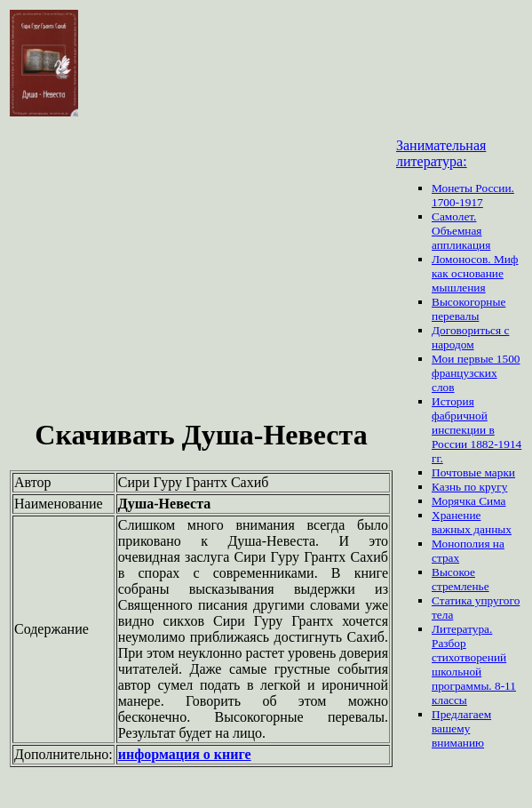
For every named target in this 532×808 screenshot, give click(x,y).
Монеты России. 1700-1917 (473, 195)
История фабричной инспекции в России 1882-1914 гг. (476, 430)
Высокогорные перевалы (468, 309)
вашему (451, 728)
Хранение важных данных (472, 522)
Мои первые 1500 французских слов (476, 373)
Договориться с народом (470, 337)
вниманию (458, 743)
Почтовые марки (473, 472)
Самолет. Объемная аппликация (461, 231)
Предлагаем (461, 714)
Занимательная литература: (441, 153)
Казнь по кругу (469, 487)
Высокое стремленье (461, 579)
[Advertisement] (201, 275)
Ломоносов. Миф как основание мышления (475, 273)
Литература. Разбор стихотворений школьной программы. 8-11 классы (474, 664)
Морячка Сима (468, 501)
